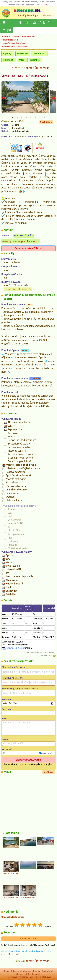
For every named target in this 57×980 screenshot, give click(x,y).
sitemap (19, 974)
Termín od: (7, 699)
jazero (25, 350)
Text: (4, 718)
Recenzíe (17, 971)
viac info (45, 5)
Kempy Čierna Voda (37, 68)
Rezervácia (8, 60)
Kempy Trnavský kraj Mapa (13, 43)
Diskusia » (14, 954)
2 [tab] (17, 117)
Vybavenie (22, 54)
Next (54, 98)
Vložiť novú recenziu (29, 938)
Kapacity (7, 54)
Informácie (28, 971)
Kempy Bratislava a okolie (13, 40)
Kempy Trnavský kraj (11, 37)
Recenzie (35, 60)
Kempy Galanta (28, 37)
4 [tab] (26, 117)
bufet (30, 305)
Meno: (5, 740)
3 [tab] (22, 117)
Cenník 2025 (39, 54)
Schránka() (42, 23)
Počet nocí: (7, 709)
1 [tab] (13, 117)
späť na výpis (20, 68)
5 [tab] (31, 117)
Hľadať (24, 23)
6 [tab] (35, 117)
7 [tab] (40, 117)
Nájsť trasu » (46, 122)
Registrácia (47, 971)
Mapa (7, 30)
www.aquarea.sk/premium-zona (20, 241)
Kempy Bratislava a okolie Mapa (15, 46)
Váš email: (7, 749)
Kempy (7, 971)
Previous (3, 98)
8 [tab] (44, 117)
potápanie (35, 378)
